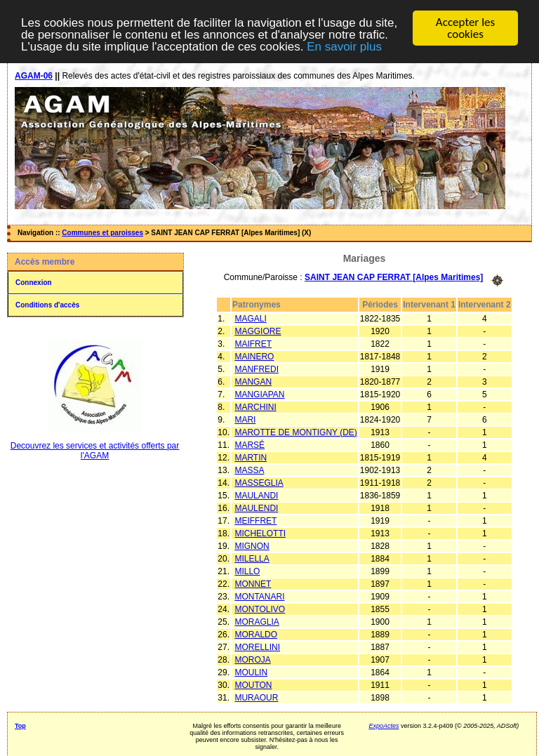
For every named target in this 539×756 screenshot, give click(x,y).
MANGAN (253, 381)
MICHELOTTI (260, 533)
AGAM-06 (34, 76)
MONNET (253, 583)
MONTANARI (259, 596)
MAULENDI (256, 508)
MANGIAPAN (259, 394)
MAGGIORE (258, 331)
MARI (245, 419)
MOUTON (253, 684)
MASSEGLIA (259, 482)
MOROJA (252, 659)
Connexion (34, 283)
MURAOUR (256, 697)
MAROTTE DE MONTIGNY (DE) (295, 432)
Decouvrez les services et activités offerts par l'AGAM (95, 451)
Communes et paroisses (102, 233)
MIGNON (252, 545)
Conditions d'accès (47, 305)
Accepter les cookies (465, 28)
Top (20, 725)
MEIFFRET (255, 520)
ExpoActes (384, 725)
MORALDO (256, 634)
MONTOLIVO (260, 609)
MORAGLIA (257, 621)
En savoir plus (344, 46)
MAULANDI (256, 495)
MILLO (247, 571)
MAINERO (254, 356)
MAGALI (250, 318)
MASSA (249, 470)
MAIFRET (253, 343)
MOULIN (251, 672)
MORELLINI (257, 646)
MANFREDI (257, 369)
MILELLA (252, 558)
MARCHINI (255, 406)
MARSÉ (249, 444)
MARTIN (251, 457)
